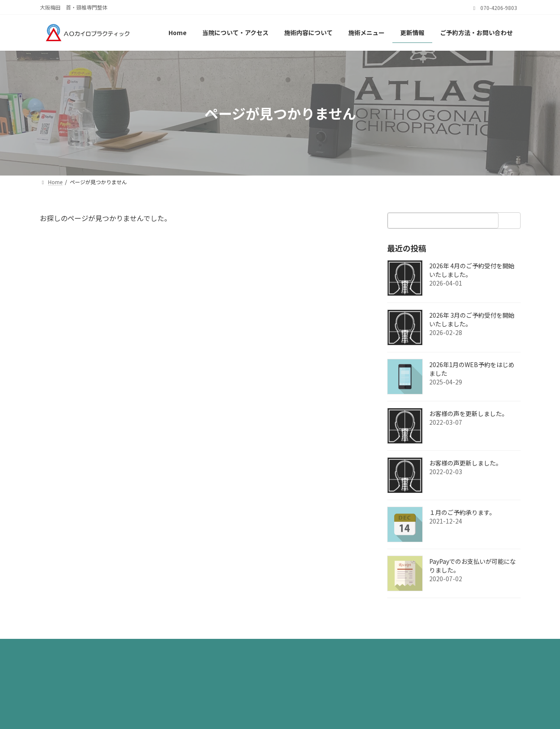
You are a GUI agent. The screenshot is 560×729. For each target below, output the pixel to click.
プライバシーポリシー (80, 648)
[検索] (511, 221)
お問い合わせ (205, 648)
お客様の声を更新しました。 (469, 413)
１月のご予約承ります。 (462, 512)
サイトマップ (149, 648)
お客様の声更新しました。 (466, 463)
